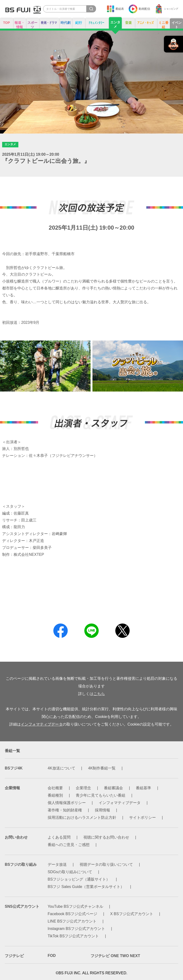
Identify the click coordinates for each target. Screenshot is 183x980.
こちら (99, 694)
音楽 (128, 23)
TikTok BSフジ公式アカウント (73, 936)
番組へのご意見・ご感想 (69, 845)
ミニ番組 (163, 25)
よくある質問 (59, 837)
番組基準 (143, 788)
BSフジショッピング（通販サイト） (79, 879)
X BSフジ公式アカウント (132, 914)
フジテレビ (14, 956)
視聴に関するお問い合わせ (106, 837)
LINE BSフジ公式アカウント (72, 921)
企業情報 (12, 788)
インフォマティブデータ (42, 724)
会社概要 (55, 788)
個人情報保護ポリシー (67, 803)
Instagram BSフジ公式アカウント (76, 929)
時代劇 (66, 23)
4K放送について (61, 768)
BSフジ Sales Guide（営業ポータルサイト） (86, 887)
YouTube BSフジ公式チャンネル (75, 906)
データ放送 (57, 864)
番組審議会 (113, 788)
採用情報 (102, 810)
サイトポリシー (142, 818)
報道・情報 (20, 25)
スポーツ (32, 25)
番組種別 (55, 795)
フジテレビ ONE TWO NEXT (115, 956)
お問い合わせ (16, 837)
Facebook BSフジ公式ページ (72, 914)
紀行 (79, 23)
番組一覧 (12, 751)
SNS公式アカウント (22, 906)
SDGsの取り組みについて (70, 872)
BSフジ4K (14, 768)
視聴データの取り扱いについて (106, 864)
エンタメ (115, 24)
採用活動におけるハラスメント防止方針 (82, 818)
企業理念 (83, 788)
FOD (52, 956)
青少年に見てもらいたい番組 (101, 795)
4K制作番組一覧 (102, 768)
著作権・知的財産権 (65, 810)
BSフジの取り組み (21, 864)
